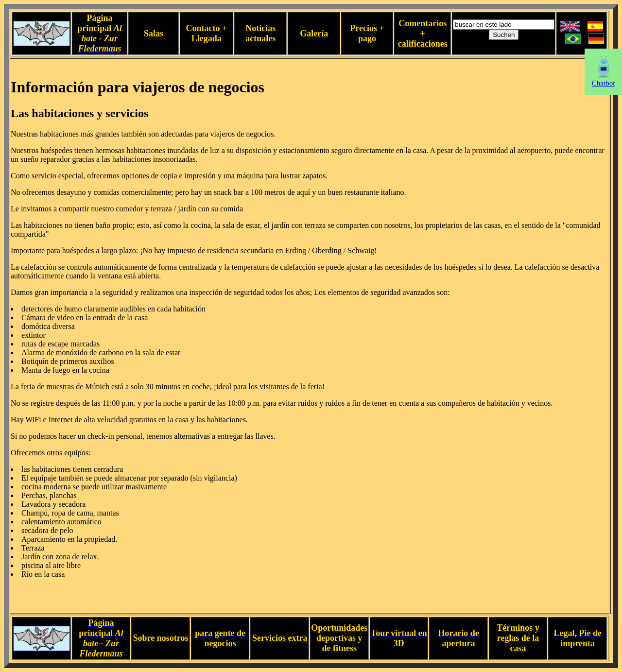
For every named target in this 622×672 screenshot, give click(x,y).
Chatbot (604, 80)
